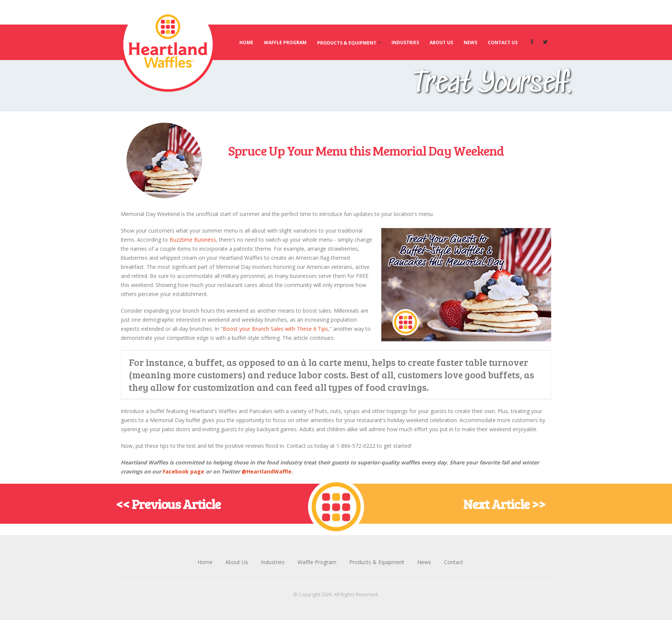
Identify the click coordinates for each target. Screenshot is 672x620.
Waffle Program (285, 42)
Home (246, 42)
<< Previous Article (168, 504)
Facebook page (183, 471)
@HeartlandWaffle (267, 471)
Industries (405, 42)
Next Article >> (504, 504)
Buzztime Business (193, 240)
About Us (441, 42)
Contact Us (503, 42)
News (470, 42)
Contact (454, 562)
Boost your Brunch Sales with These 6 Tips (275, 329)
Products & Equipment (347, 43)
